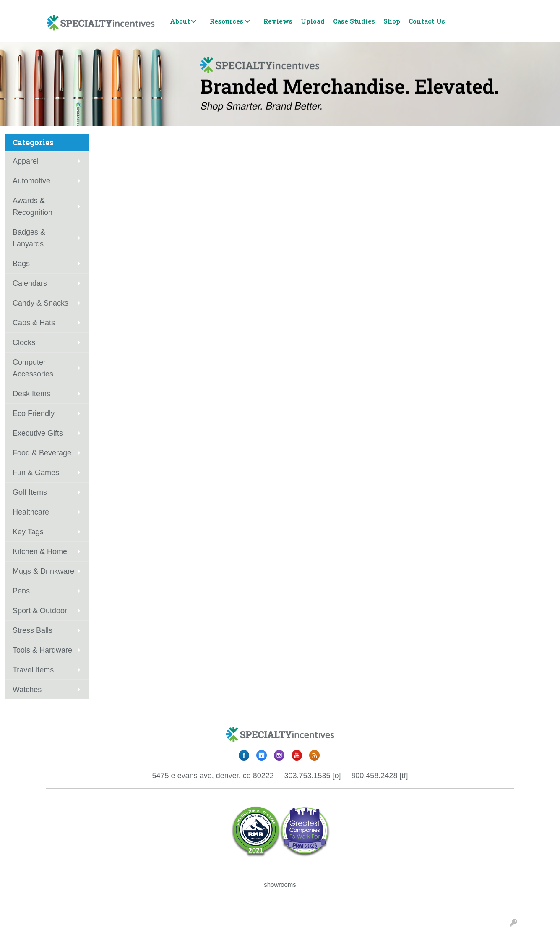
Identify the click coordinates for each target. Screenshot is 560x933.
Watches (27, 690)
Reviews (278, 21)
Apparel (26, 161)
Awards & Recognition (33, 206)
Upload (313, 21)
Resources (227, 21)
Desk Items (31, 394)
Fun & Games (36, 473)
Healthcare (31, 512)
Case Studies (354, 21)
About (180, 21)
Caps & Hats (34, 323)
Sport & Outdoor (40, 611)
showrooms (280, 885)
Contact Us (427, 21)
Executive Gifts (38, 433)
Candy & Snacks (40, 303)
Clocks (24, 342)
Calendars (30, 283)
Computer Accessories (33, 368)
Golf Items (30, 492)
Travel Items (33, 670)
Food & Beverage (42, 453)
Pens (21, 591)
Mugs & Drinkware (43, 571)
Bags (21, 264)
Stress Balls (33, 630)
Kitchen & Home (40, 551)
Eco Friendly (34, 413)
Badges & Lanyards (29, 238)
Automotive (31, 181)
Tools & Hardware (42, 650)
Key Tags (28, 532)
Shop (392, 21)
